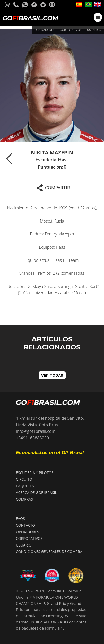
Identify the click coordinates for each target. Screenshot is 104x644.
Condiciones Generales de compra (49, 552)
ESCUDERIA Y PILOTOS (35, 473)
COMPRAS (24, 499)
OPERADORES (28, 532)
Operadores (45, 30)
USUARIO (24, 545)
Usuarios (94, 30)
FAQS (20, 519)
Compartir (52, 188)
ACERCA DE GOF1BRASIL (36, 492)
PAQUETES (25, 486)
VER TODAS (52, 375)
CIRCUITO (24, 479)
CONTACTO (25, 525)
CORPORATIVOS (29, 538)
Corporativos (71, 30)
